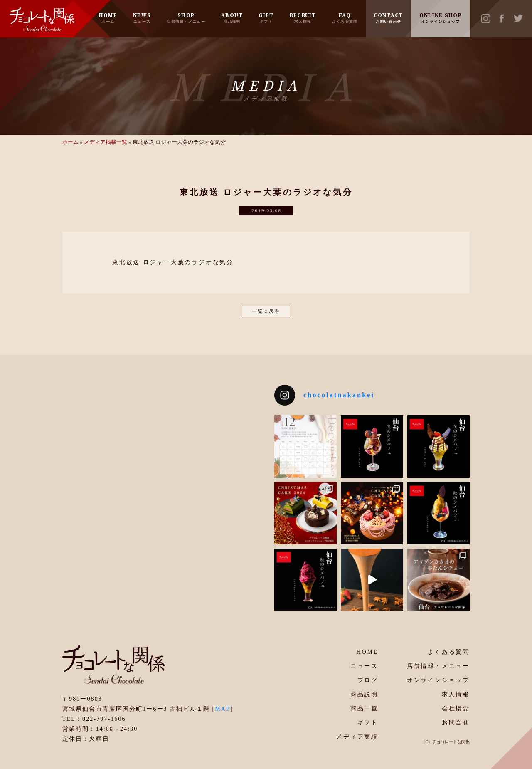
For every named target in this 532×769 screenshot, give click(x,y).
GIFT (266, 18)
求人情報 (456, 694)
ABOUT (232, 18)
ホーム (70, 142)
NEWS (142, 18)
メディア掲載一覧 (106, 142)
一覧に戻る (266, 311)
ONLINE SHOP (441, 18)
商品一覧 (364, 708)
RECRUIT (303, 18)
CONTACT (389, 18)
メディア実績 (357, 737)
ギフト (368, 723)
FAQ (345, 18)
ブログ (368, 680)
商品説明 (364, 694)
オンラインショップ (438, 680)
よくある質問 (449, 652)
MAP (223, 709)
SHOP (186, 18)
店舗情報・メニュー (438, 666)
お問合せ (456, 723)
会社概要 (456, 708)
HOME (108, 18)
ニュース (364, 666)
